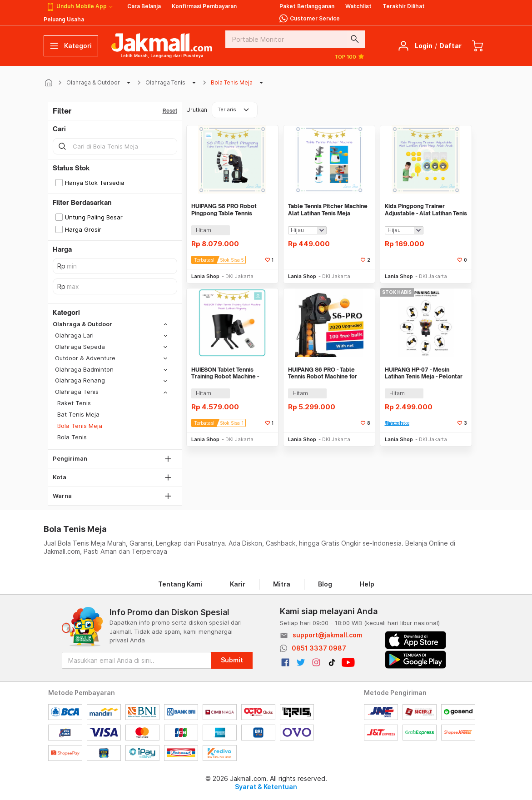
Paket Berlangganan (307, 6)
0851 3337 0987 (319, 648)
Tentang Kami (180, 584)
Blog (325, 584)
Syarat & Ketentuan (266, 787)
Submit (232, 660)
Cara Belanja (144, 6)
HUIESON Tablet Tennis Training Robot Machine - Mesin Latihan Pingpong (225, 373)
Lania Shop (205, 276)
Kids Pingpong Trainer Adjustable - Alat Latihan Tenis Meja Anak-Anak (426, 210)
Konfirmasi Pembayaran (204, 6)
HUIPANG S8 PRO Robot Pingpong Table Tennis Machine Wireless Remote (228, 210)
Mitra (282, 584)
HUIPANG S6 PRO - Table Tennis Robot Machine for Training (323, 373)
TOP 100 (350, 56)
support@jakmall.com (327, 635)
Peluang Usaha (64, 19)
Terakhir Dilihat (404, 6)
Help (367, 584)
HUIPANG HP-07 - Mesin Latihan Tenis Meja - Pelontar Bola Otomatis (424, 373)
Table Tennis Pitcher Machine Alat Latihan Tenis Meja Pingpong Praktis (328, 210)
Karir (238, 584)
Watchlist (358, 6)
